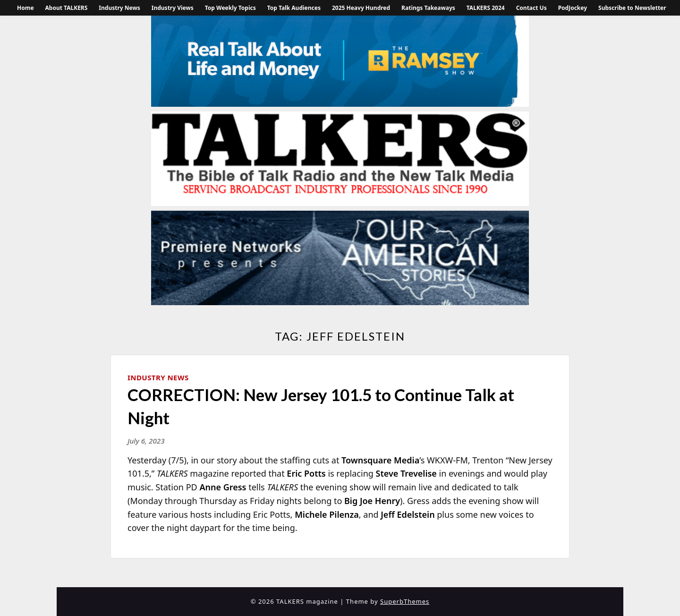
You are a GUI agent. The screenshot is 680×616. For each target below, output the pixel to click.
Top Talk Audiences (294, 8)
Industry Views (173, 8)
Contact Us (531, 8)
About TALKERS (67, 8)
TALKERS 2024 (486, 8)
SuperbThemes (405, 601)
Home (25, 8)
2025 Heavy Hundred (361, 8)
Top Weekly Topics (230, 8)
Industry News (119, 8)
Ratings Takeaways (428, 8)
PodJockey (573, 8)
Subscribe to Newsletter (632, 8)
